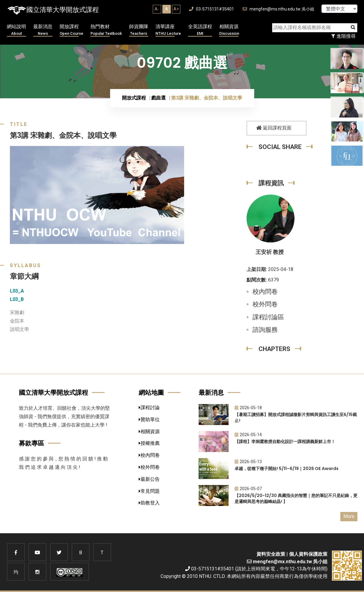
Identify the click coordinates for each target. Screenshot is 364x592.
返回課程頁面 (274, 128)
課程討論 (149, 408)
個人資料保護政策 (308, 554)
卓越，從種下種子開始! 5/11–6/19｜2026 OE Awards (287, 469)
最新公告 (149, 479)
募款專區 (31, 443)
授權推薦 (149, 443)
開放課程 (71, 30)
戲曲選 (158, 98)
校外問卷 (265, 304)
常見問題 (149, 491)
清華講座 (168, 30)
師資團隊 (139, 30)
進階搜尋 (343, 36)
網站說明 (16, 30)
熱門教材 (106, 30)
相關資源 (229, 30)
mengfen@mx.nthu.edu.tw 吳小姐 (278, 9)
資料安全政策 (271, 554)
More (349, 516)
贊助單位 (149, 419)
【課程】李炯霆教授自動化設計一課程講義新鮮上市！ (285, 442)
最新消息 (43, 30)
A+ (176, 9)
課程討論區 (268, 317)
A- (157, 9)
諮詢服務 (265, 330)
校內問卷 (265, 292)
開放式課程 (134, 98)
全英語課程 (200, 30)
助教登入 (149, 503)
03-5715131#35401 (212, 9)
